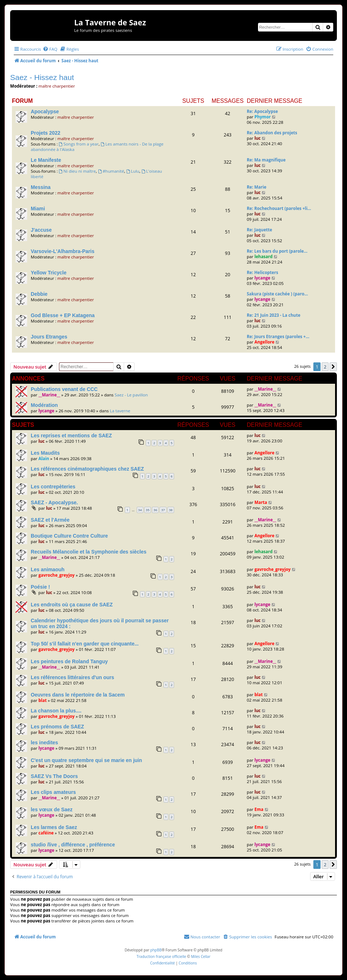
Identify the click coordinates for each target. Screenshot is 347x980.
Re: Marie (257, 187)
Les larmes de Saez (54, 827)
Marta (261, 502)
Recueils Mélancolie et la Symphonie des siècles (89, 552)
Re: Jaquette (259, 230)
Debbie (39, 294)
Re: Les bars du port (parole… (277, 251)
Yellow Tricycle (49, 273)
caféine (46, 833)
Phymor (263, 117)
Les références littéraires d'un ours (73, 677)
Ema (259, 809)
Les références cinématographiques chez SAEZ (87, 469)
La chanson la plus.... (56, 711)
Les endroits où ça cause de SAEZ (72, 605)
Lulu (133, 171)
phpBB (156, 950)
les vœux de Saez (52, 809)
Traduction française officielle (161, 956)
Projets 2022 (46, 133)
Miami (38, 209)
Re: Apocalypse (262, 111)
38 (171, 510)
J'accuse (41, 230)
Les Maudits (45, 453)
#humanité (111, 171)
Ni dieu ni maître (77, 171)
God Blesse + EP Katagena (63, 315)
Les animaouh (48, 569)
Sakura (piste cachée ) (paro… (277, 294)
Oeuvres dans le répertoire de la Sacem (78, 695)
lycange (262, 278)
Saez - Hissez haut (42, 77)
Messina (41, 187)
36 (155, 510)
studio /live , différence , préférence (73, 845)
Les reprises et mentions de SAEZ (71, 436)
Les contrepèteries (53, 487)
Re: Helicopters (263, 272)
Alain (44, 459)
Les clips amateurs (53, 792)
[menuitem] (50, 49)
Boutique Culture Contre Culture (69, 536)
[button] (333, 367)
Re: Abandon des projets (272, 133)
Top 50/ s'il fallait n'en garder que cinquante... (85, 644)
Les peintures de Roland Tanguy (69, 661)
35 (148, 510)
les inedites (45, 743)
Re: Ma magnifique (266, 160)
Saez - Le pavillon (131, 395)
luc (257, 138)
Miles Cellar (201, 956)
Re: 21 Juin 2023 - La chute (274, 315)
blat (43, 700)
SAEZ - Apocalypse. (54, 502)
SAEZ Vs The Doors (54, 776)
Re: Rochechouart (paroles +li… (279, 208)
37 (163, 510)
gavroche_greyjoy (56, 575)
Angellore (264, 342)
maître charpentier (57, 86)
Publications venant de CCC (64, 389)
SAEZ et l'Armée (50, 520)
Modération (44, 405)
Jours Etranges (49, 337)
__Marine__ (49, 395)
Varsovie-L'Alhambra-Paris (63, 251)
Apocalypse (45, 112)
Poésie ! (40, 587)
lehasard (263, 256)
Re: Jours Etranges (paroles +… (278, 337)
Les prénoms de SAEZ (57, 727)
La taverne (120, 411)
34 (140, 510)
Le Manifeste (46, 160)
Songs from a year (79, 144)
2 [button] (325, 367)
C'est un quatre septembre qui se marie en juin (86, 760)
